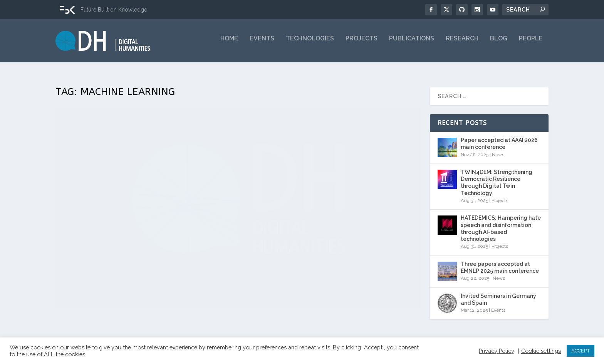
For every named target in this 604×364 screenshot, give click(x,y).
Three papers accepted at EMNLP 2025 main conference (500, 262)
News (148, 241)
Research (462, 43)
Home (229, 43)
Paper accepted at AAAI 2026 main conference (499, 139)
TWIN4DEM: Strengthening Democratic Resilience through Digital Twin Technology (497, 178)
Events (262, 43)
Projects (362, 43)
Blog (499, 43)
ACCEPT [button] (581, 351)
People (531, 43)
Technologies (310, 43)
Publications (412, 43)
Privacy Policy (497, 351)
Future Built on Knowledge (114, 10)
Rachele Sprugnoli (89, 241)
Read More (83, 307)
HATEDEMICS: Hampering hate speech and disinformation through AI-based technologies (501, 223)
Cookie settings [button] (541, 351)
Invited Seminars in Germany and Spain (498, 294)
